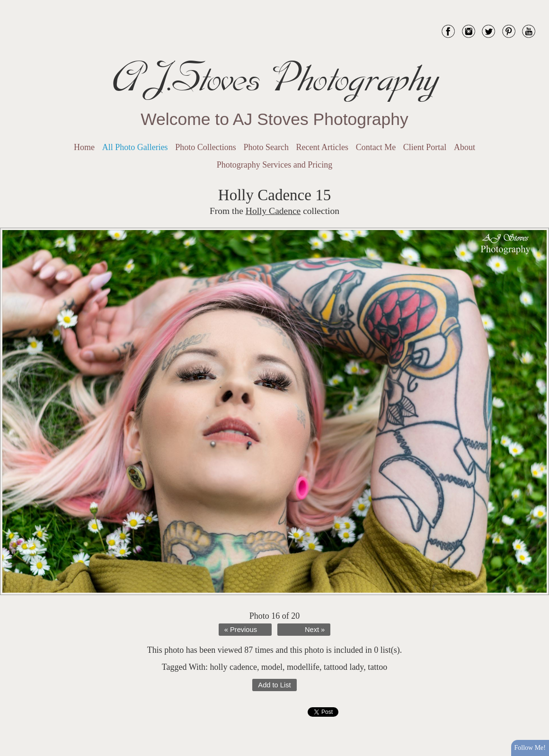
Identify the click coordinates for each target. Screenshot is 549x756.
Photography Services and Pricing (274, 165)
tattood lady (344, 667)
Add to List (274, 685)
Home (84, 147)
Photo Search (266, 147)
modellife (303, 667)
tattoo (377, 667)
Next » (315, 630)
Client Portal (425, 147)
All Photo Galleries (135, 147)
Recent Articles (322, 147)
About (465, 147)
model (272, 667)
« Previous (241, 630)
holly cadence (233, 667)
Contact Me (376, 147)
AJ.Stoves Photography (274, 78)
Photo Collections (206, 147)
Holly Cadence (273, 211)
